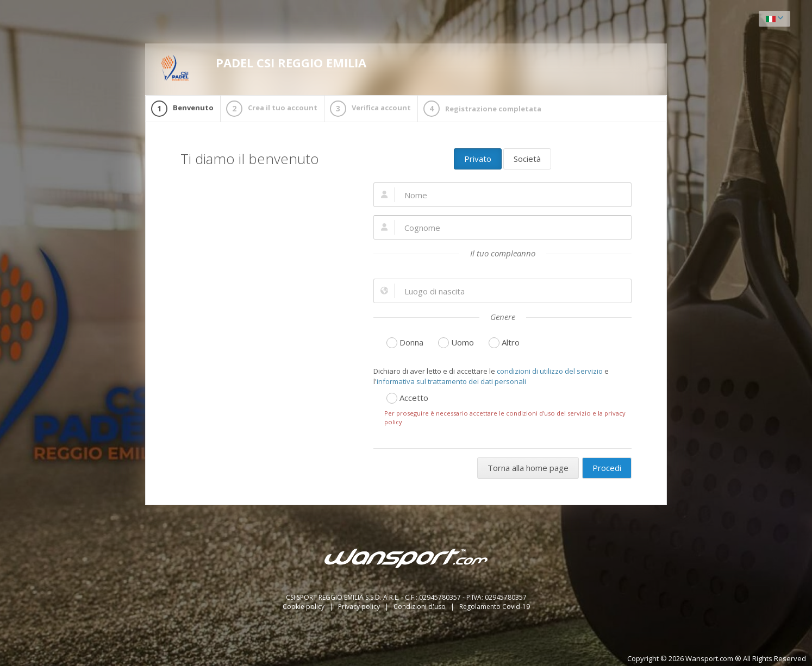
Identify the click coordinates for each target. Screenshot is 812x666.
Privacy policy (360, 607)
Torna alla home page (528, 468)
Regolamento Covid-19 (495, 607)
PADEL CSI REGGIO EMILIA (264, 68)
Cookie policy (304, 607)
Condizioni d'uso (420, 607)
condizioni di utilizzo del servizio (550, 371)
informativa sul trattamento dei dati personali (451, 381)
